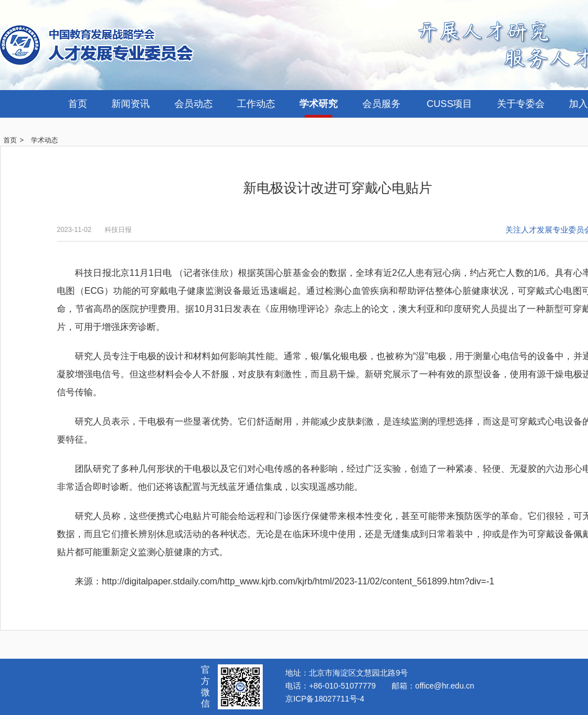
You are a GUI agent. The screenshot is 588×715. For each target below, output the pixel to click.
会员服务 (381, 104)
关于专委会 (521, 104)
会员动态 (194, 104)
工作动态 (256, 104)
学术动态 (44, 140)
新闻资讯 (131, 104)
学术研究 (318, 104)
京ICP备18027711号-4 (325, 699)
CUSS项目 (449, 104)
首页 (78, 104)
